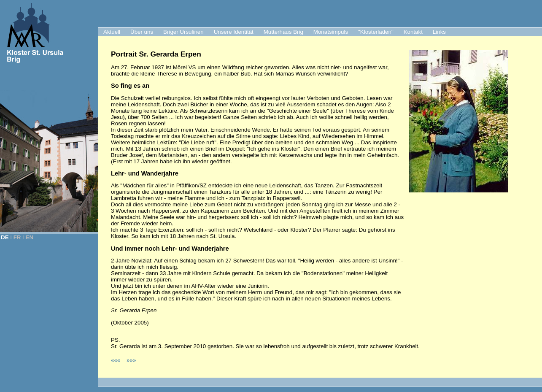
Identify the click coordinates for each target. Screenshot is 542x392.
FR (17, 237)
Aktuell (112, 32)
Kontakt (413, 32)
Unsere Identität (234, 32)
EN (30, 237)
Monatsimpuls (331, 32)
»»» (131, 360)
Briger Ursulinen (183, 32)
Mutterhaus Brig (283, 32)
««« (116, 360)
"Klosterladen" (376, 32)
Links (439, 32)
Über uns (142, 32)
